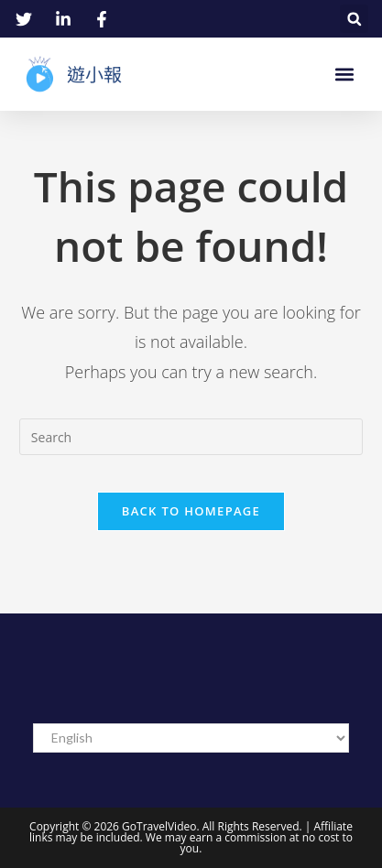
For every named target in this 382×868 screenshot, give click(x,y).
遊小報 (94, 74)
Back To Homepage (191, 511)
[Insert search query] (191, 437)
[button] (354, 19)
